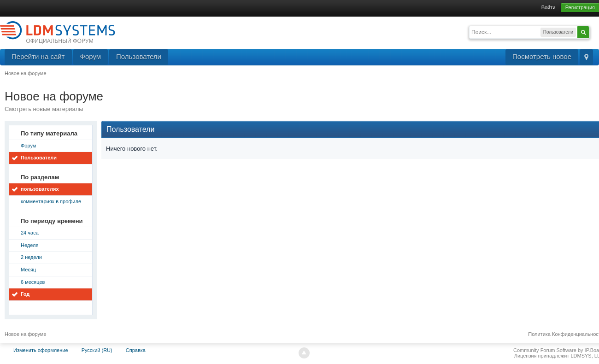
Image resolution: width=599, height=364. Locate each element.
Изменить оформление (41, 350)
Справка (136, 350)
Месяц (28, 270)
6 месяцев (33, 282)
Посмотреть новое (542, 56)
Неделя (29, 245)
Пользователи (139, 56)
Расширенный (595, 31)
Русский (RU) (97, 350)
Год (25, 294)
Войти (549, 7)
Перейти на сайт (38, 56)
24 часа (30, 233)
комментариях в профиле (51, 201)
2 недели (31, 257)
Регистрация (580, 7)
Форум (91, 56)
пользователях (40, 189)
